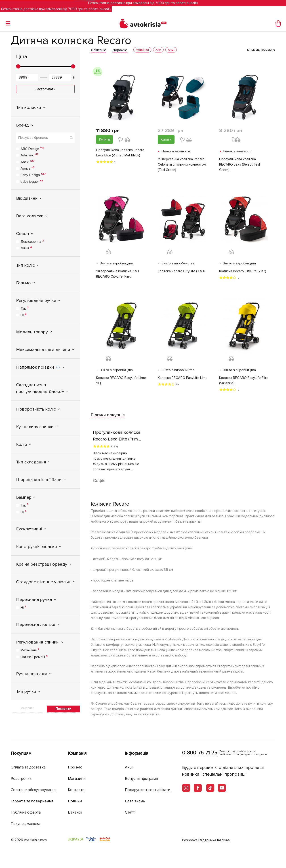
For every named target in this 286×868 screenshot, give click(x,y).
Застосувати (45, 89)
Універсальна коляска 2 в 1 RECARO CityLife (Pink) (117, 274)
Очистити (27, 708)
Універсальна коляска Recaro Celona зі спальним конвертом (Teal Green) (182, 164)
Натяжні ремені (34, 657)
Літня (26, 248)
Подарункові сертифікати (148, 790)
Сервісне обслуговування (34, 790)
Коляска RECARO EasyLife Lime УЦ (121, 380)
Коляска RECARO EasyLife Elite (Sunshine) (244, 380)
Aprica (28, 168)
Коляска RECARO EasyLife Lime (183, 378)
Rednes (223, 840)
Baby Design (33, 175)
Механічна (30, 650)
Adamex (30, 155)
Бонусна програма (141, 779)
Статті (130, 812)
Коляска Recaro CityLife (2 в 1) (243, 271)
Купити (105, 139)
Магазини (77, 779)
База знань (135, 801)
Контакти (76, 790)
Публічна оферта (26, 812)
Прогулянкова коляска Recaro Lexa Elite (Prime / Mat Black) (120, 153)
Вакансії (75, 812)
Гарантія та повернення (32, 801)
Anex (28, 162)
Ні (23, 315)
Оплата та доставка (28, 767)
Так (25, 308)
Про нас (75, 767)
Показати (63, 709)
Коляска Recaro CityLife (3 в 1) (181, 271)
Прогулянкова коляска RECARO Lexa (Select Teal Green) (240, 164)
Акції (129, 767)
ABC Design (33, 149)
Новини (75, 801)
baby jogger (32, 181)
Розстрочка (21, 779)
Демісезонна (32, 241)
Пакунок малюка (25, 824)
